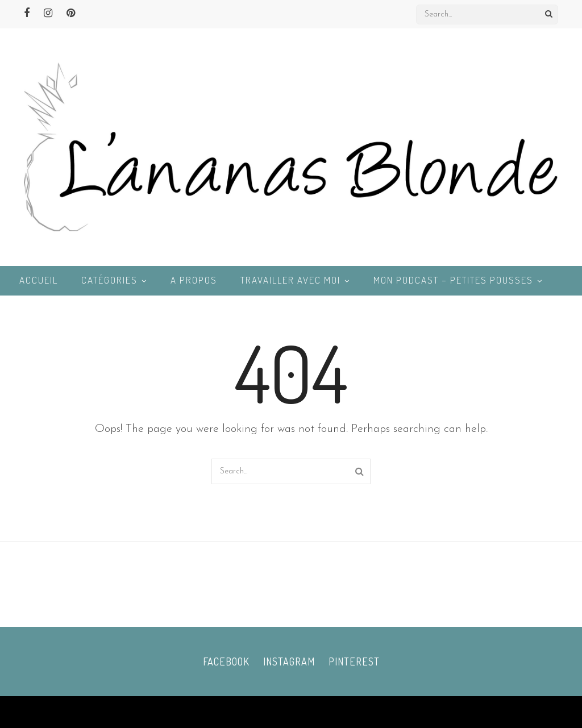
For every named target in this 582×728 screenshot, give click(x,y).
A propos (194, 280)
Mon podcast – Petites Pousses (453, 280)
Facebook (226, 662)
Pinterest (354, 662)
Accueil (39, 280)
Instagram (289, 662)
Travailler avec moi (290, 280)
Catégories (109, 280)
